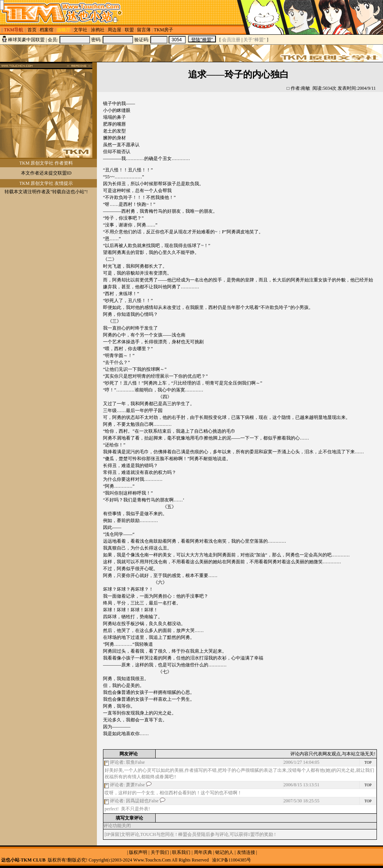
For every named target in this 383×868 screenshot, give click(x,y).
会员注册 (231, 40)
